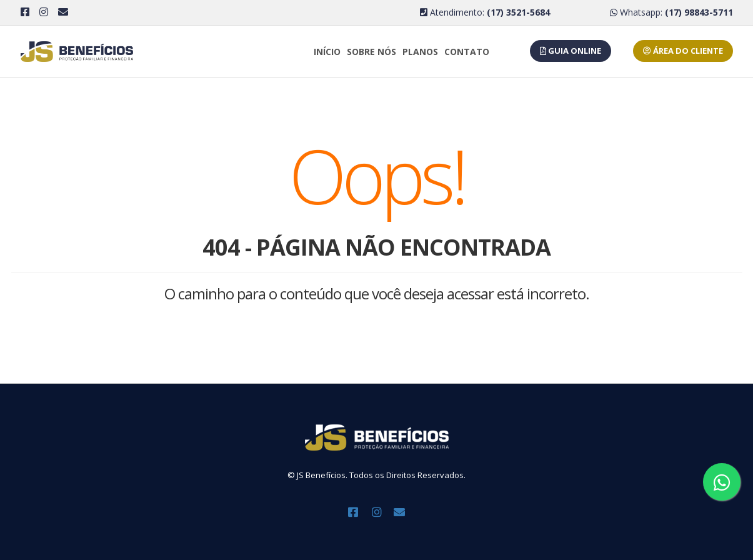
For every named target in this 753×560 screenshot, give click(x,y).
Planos (420, 52)
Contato (467, 52)
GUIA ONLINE (571, 51)
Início (327, 52)
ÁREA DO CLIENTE (683, 51)
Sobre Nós (372, 52)
